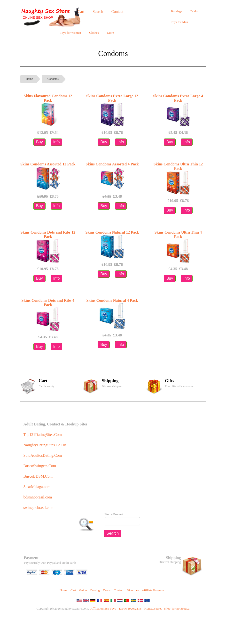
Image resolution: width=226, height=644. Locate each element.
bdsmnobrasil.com (38, 497)
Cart (73, 590)
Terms (107, 590)
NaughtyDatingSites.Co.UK (45, 445)
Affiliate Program (153, 590)
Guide (83, 590)
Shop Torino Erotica (177, 608)
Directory (133, 590)
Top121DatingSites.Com (43, 435)
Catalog (95, 590)
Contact (119, 590)
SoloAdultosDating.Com (43, 455)
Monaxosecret (153, 608)
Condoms (53, 79)
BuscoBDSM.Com (38, 476)
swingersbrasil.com (39, 508)
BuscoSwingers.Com (40, 466)
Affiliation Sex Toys (103, 608)
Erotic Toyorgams (130, 608)
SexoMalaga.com (37, 487)
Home (29, 79)
